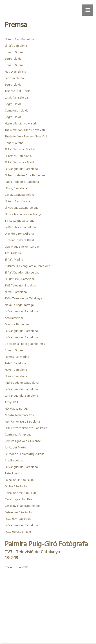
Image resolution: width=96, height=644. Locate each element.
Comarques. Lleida (17, 111)
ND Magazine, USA (17, 409)
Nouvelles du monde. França (23, 214)
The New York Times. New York (25, 130)
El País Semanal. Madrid (20, 150)
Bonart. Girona (14, 52)
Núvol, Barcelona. (16, 188)
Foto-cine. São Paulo (18, 512)
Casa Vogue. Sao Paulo (20, 500)
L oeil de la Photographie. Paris (25, 344)
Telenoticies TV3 (17, 567)
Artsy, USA (12, 402)
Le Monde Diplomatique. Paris (24, 454)
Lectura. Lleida (14, 78)
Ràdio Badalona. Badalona (22, 383)
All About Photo (15, 448)
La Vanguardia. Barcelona (21, 169)
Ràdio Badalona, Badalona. (22, 182)
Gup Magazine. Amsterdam (23, 247)
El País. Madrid (14, 260)
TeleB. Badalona (15, 363)
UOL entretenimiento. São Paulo (26, 428)
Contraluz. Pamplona (18, 435)
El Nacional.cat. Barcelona (22, 208)
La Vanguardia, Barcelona (21, 396)
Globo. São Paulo (16, 487)
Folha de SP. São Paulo (19, 480)
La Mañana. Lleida (16, 98)
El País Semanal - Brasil (19, 163)
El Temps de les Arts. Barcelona (25, 176)
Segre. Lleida (13, 59)
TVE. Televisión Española (21, 286)
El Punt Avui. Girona (17, 201)
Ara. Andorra (13, 253)
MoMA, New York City (19, 415)
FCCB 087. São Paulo (18, 532)
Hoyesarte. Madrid (17, 357)
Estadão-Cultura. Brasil (19, 240)
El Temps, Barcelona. (18, 156)
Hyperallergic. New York (21, 124)
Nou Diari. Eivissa (15, 72)
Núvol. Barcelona (16, 292)
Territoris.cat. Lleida (18, 91)
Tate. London (13, 474)
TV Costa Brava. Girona (20, 221)
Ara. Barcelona (14, 318)
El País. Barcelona (16, 46)
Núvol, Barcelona (16, 370)
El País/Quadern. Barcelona (22, 273)
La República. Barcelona (20, 227)
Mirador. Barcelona (17, 325)
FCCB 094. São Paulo (18, 519)
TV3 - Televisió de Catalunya (23, 299)
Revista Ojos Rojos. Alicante (23, 441)
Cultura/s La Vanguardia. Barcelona (27, 266)
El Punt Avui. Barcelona (20, 39)
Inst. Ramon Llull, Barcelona (22, 422)
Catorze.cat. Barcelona (20, 195)
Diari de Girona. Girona (19, 234)
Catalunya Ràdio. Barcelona (23, 506)
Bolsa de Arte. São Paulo (21, 493)
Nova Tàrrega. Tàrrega (19, 305)
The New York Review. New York (26, 137)
